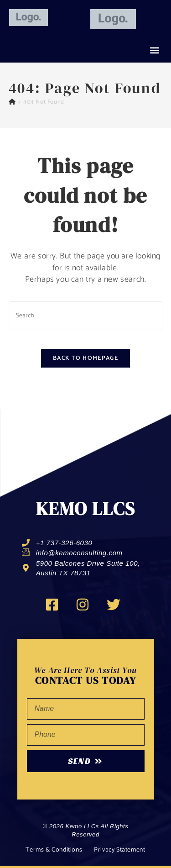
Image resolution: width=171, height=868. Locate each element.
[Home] (12, 102)
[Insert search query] (86, 316)
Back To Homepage (85, 358)
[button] (154, 50)
